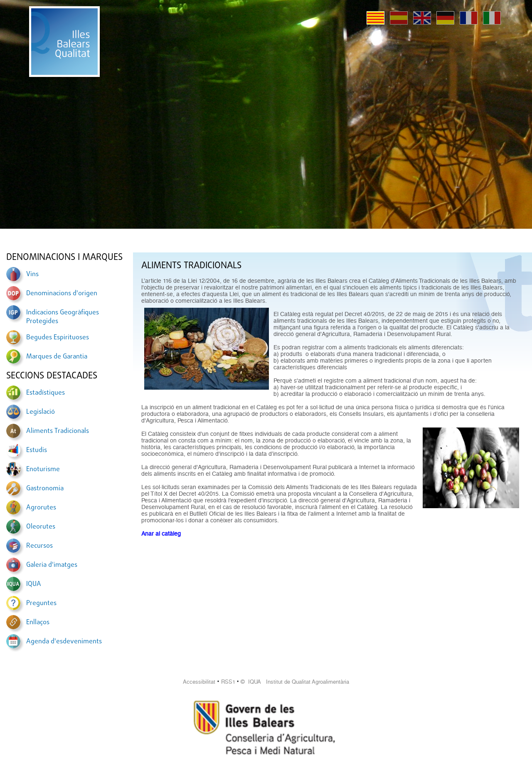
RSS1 (228, 682)
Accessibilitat (199, 682)
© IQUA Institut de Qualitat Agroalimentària (295, 682)
